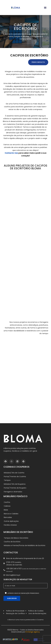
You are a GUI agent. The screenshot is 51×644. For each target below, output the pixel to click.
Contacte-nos (11, 153)
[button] (45, 8)
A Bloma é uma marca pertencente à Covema (25, 620)
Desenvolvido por (25, 632)
